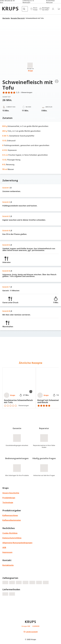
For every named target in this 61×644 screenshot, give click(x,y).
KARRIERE (36, 626)
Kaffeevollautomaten (12, 520)
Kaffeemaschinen (10, 515)
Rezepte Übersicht (18, 18)
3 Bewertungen (27, 92)
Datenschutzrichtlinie (12, 538)
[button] (34, 9)
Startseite (6, 18)
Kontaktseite (8, 565)
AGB (4, 547)
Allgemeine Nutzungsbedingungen (17, 543)
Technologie (8, 502)
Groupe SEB (26, 626)
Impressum (7, 552)
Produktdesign (9, 498)
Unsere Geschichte (11, 493)
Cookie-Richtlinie (10, 533)
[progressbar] (30, 65)
